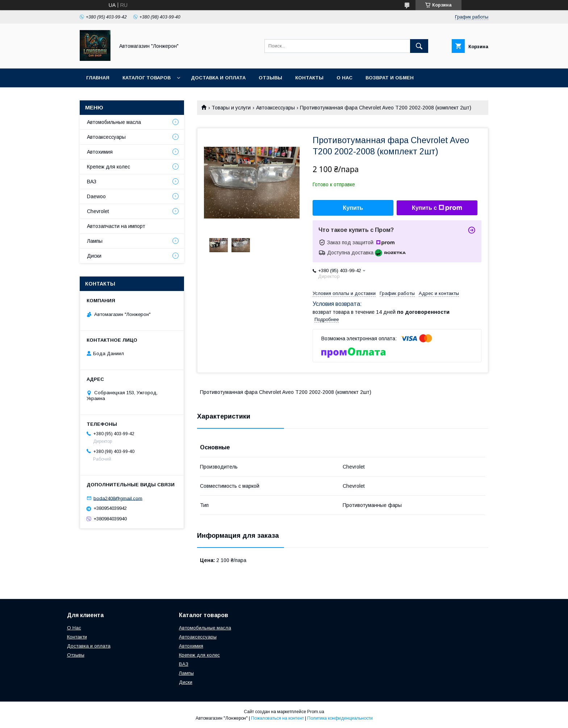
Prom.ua (316, 712)
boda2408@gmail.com (118, 498)
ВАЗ (92, 182)
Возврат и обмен (390, 78)
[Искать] (419, 46)
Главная (98, 78)
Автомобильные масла (114, 122)
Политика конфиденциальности (340, 718)
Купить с (437, 208)
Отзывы (270, 78)
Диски (94, 256)
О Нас (74, 628)
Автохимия (100, 152)
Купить (353, 208)
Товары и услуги (231, 108)
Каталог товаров (147, 78)
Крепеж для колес (108, 167)
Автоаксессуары (275, 108)
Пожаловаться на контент (277, 718)
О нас (344, 78)
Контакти (77, 637)
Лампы (95, 241)
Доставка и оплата (218, 78)
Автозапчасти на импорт (116, 226)
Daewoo (96, 196)
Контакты (309, 78)
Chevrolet (98, 211)
